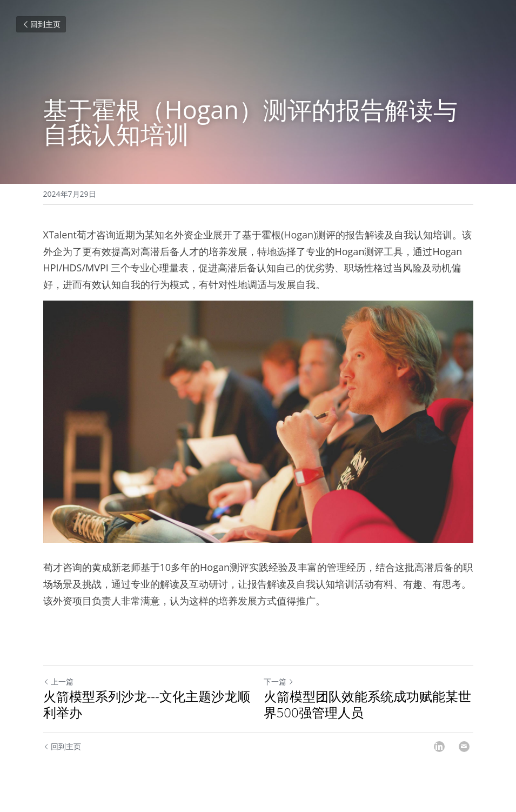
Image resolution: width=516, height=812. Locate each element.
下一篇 (279, 681)
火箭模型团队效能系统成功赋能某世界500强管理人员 (367, 704)
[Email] (464, 747)
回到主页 (41, 24)
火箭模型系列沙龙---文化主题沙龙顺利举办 (147, 704)
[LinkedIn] (439, 747)
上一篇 (58, 681)
